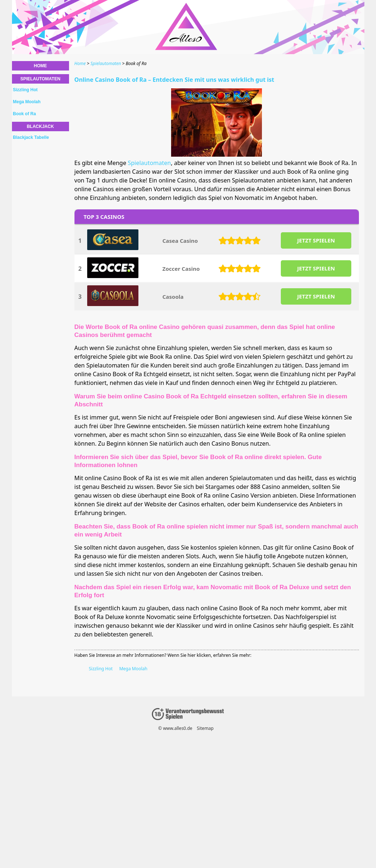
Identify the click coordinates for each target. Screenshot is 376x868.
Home (40, 66)
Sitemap (205, 728)
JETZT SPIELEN (316, 240)
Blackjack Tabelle (31, 137)
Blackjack (41, 126)
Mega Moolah (133, 669)
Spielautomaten (149, 163)
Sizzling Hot (101, 669)
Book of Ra (25, 114)
